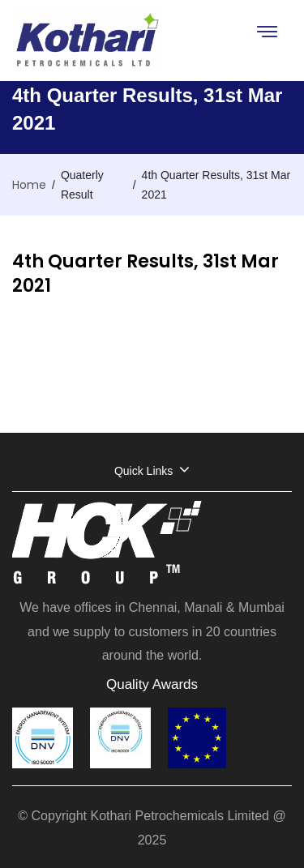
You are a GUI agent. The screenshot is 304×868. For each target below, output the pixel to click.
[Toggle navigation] (266, 31)
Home (29, 185)
